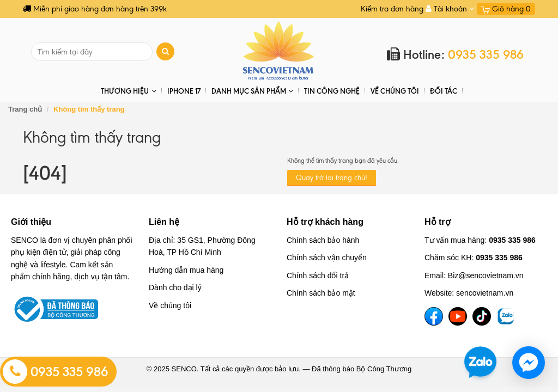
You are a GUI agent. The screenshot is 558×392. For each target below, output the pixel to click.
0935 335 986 (56, 372)
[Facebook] (434, 316)
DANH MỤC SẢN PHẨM (252, 91)
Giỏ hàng (506, 9)
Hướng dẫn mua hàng (186, 270)
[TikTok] (482, 316)
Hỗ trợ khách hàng (325, 222)
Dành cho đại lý (175, 287)
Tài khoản (450, 9)
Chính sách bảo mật (321, 293)
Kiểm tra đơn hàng (392, 9)
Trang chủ (25, 109)
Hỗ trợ (438, 222)
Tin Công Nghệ (332, 91)
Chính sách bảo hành (323, 240)
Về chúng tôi (395, 91)
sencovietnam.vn (485, 293)
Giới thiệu (31, 222)
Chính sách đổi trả (318, 275)
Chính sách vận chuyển (327, 258)
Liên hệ (164, 222)
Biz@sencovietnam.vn (486, 275)
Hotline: (455, 55)
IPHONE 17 (184, 91)
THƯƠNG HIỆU (128, 91)
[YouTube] (458, 316)
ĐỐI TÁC (444, 91)
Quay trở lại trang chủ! (332, 178)
